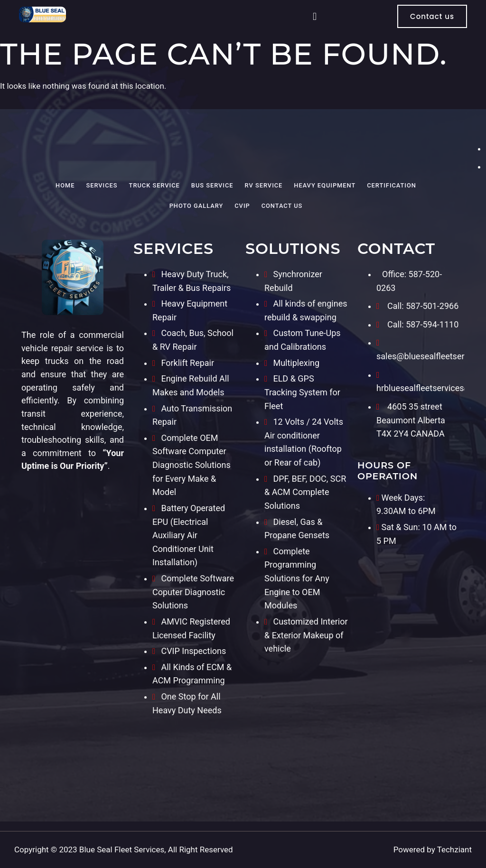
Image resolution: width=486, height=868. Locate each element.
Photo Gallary (196, 206)
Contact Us (282, 206)
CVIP (242, 206)
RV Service (264, 185)
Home (65, 185)
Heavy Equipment (325, 185)
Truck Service (154, 185)
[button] (314, 16)
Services (102, 185)
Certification (392, 185)
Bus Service (212, 185)
